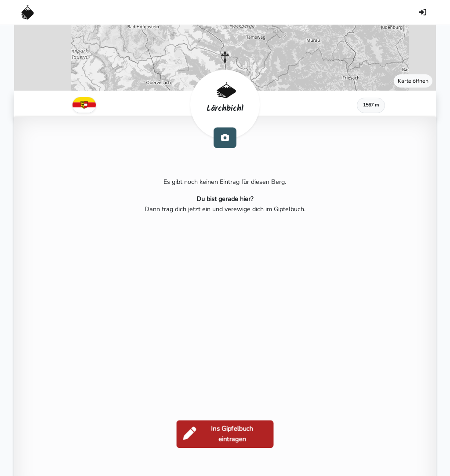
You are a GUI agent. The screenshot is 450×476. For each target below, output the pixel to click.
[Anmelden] (422, 12)
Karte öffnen (413, 81)
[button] (225, 58)
